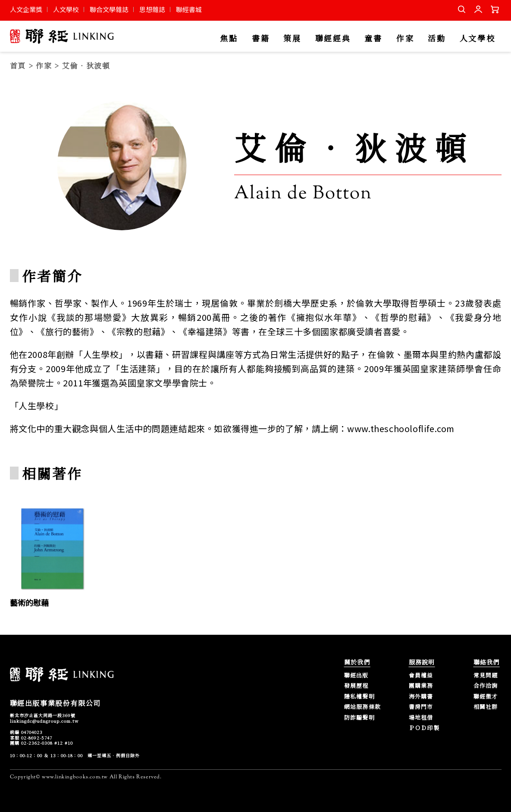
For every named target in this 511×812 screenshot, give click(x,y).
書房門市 (421, 707)
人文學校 (66, 9)
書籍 (261, 39)
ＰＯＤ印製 (424, 728)
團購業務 (421, 686)
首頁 (18, 65)
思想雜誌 (152, 9)
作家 (405, 39)
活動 (437, 39)
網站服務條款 (363, 707)
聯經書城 (189, 9)
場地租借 (421, 718)
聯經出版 (356, 676)
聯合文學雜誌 (109, 9)
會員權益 (421, 676)
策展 (292, 39)
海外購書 (421, 697)
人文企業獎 (26, 9)
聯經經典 (333, 39)
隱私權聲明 (360, 697)
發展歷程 (356, 686)
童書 (373, 39)
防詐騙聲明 (360, 718)
